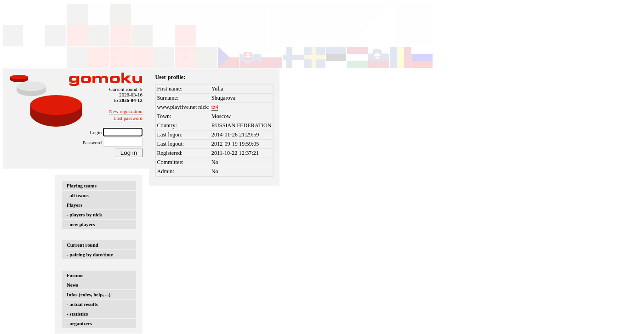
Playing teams (82, 186)
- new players (81, 224)
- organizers (79, 323)
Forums (75, 275)
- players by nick (84, 215)
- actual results (82, 304)
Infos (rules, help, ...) (88, 294)
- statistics (77, 314)
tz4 (215, 107)
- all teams (78, 195)
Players (74, 205)
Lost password (128, 118)
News (72, 285)
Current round (83, 245)
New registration (126, 111)
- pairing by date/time (90, 255)
